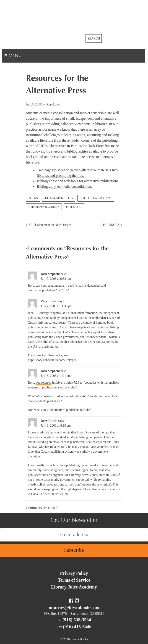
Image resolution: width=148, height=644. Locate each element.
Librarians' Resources (44, 207)
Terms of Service (74, 580)
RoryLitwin (54, 104)
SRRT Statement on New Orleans (50, 225)
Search (94, 38)
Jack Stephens (50, 274)
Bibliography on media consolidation (64, 186)
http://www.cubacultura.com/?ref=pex (52, 360)
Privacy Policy (74, 573)
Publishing (74, 207)
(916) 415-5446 (77, 627)
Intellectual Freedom (96, 198)
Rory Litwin (49, 301)
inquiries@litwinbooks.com (74, 607)
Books (33, 198)
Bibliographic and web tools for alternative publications (78, 181)
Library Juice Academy (74, 587)
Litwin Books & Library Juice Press (74, 17)
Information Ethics (59, 198)
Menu (29, 56)
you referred (43, 383)
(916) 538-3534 (77, 620)
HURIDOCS (111, 225)
